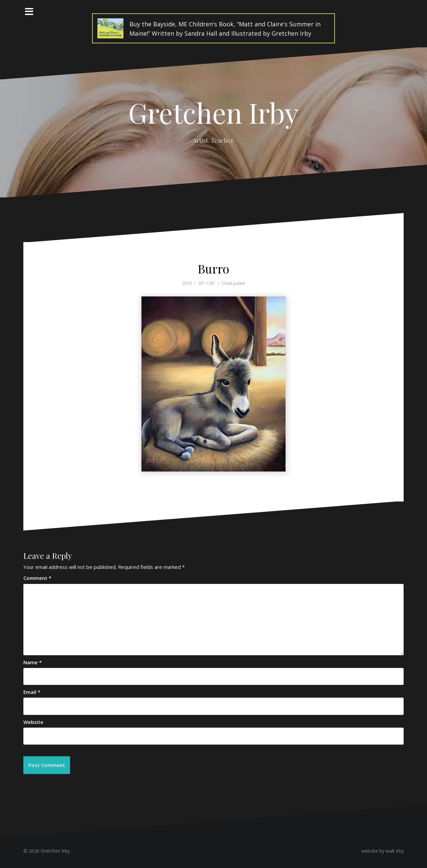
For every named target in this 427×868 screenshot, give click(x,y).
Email (32, 692)
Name (33, 662)
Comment (37, 578)
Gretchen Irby (213, 112)
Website (33, 722)
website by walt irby (382, 851)
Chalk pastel (233, 283)
